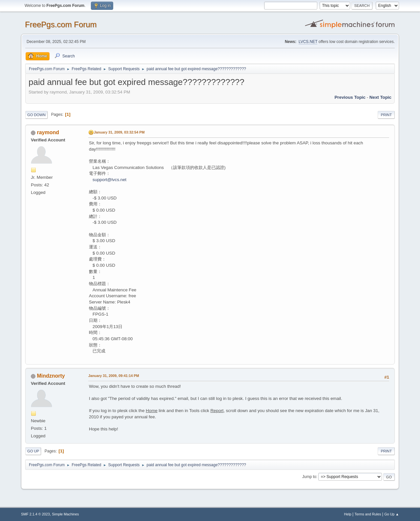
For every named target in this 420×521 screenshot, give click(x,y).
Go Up (33, 451)
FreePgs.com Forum (61, 24)
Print (386, 115)
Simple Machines (65, 514)
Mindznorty (51, 376)
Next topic (380, 97)
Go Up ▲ (392, 514)
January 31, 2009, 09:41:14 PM (114, 376)
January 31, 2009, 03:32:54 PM (119, 132)
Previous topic (350, 97)
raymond (48, 132)
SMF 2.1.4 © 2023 (35, 514)
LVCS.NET (308, 42)
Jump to (309, 477)
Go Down (36, 115)
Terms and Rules (368, 514)
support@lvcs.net (109, 180)
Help (348, 514)
